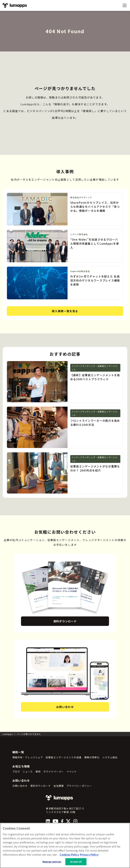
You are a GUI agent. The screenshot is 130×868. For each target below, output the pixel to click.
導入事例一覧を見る (65, 311)
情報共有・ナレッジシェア (28, 757)
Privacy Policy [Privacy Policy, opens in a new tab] (89, 854)
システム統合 (110, 757)
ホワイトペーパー (54, 771)
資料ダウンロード (65, 621)
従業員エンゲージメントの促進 (64, 757)
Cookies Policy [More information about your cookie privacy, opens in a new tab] (69, 854)
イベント (72, 771)
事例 (38, 771)
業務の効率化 (92, 757)
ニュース (28, 771)
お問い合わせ (65, 707)
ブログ (16, 771)
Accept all (76, 862)
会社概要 (59, 786)
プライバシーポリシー (79, 786)
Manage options (52, 862)
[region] (65, 845)
